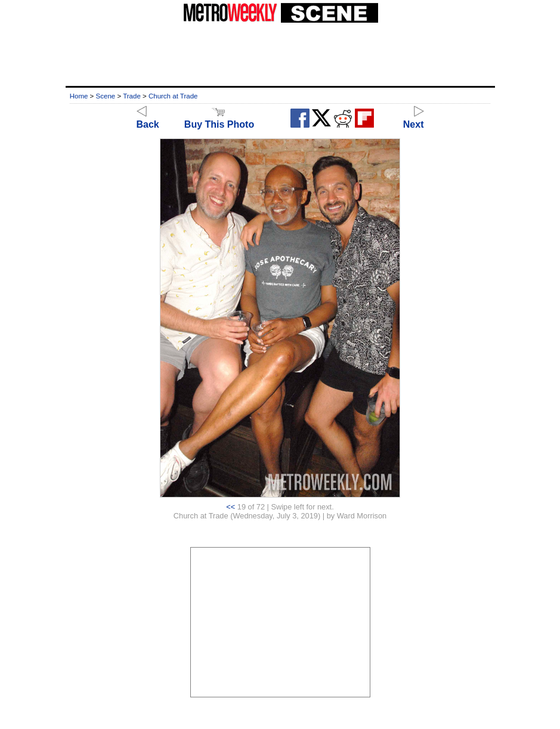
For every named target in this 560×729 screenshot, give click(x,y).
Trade (132, 96)
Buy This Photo (219, 119)
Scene (106, 96)
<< (231, 507)
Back (148, 119)
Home (79, 96)
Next (414, 119)
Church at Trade (173, 96)
